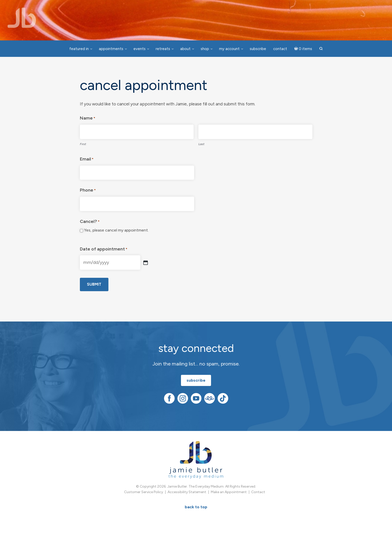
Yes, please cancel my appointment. (116, 230)
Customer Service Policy (144, 492)
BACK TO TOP (196, 507)
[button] (321, 49)
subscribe (196, 380)
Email (87, 160)
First (83, 144)
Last (201, 144)
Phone (88, 191)
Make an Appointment (229, 492)
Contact (258, 492)
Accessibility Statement (187, 492)
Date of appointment (104, 250)
